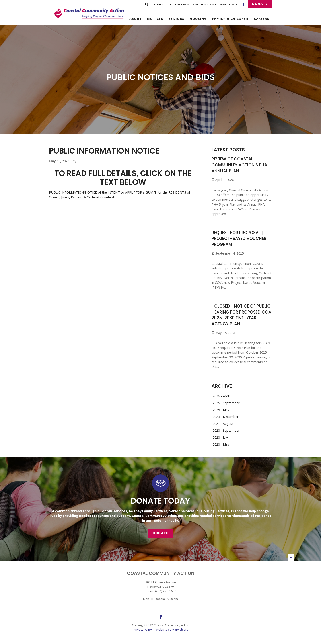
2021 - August (223, 423)
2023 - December (226, 417)
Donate (260, 4)
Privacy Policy (143, 630)
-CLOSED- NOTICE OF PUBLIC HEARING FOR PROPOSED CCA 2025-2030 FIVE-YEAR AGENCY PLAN (241, 315)
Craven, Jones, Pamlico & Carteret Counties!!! (82, 197)
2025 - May (221, 410)
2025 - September (226, 403)
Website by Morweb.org (172, 630)
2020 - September (226, 430)
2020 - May (221, 444)
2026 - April (221, 396)
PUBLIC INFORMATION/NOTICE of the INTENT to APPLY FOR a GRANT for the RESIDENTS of (120, 192)
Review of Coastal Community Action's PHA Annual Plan (239, 165)
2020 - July (220, 437)
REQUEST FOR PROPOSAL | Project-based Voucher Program (239, 239)
